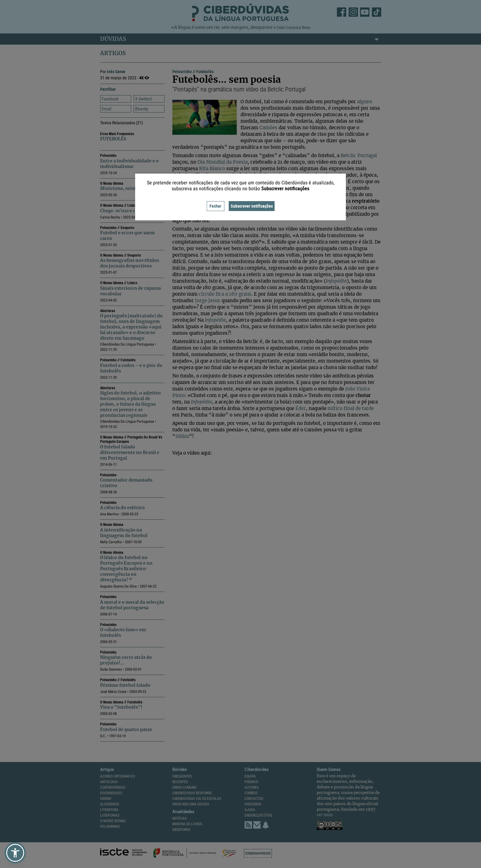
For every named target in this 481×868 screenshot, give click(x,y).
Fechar (216, 206)
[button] (15, 853)
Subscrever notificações (252, 206)
